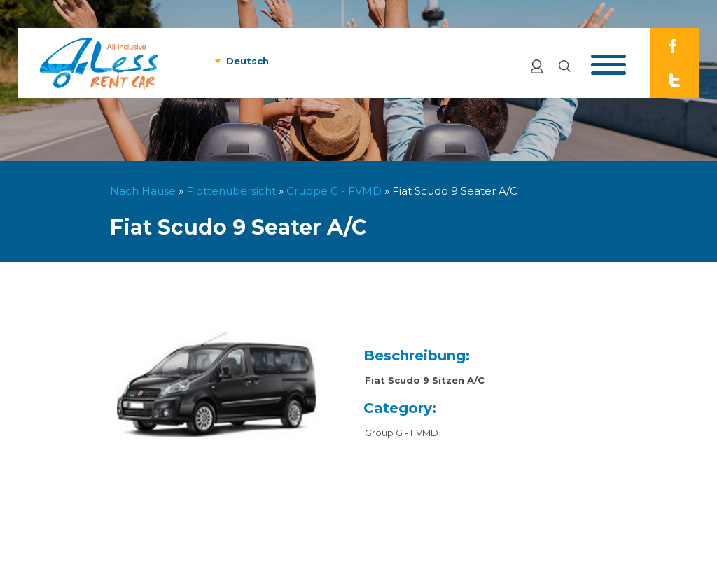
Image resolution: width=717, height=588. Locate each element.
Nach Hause (143, 191)
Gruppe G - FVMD (334, 191)
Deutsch (248, 61)
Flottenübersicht (231, 191)
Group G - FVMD (402, 433)
